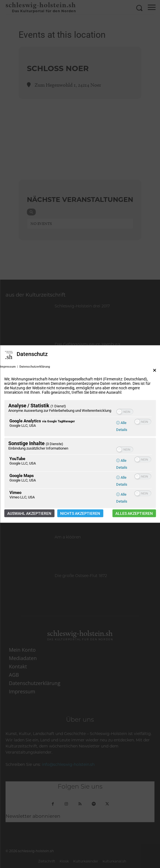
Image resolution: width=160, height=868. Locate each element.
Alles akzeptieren (134, 513)
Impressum (8, 367)
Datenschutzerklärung (35, 367)
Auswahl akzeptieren (29, 513)
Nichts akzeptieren (80, 513)
